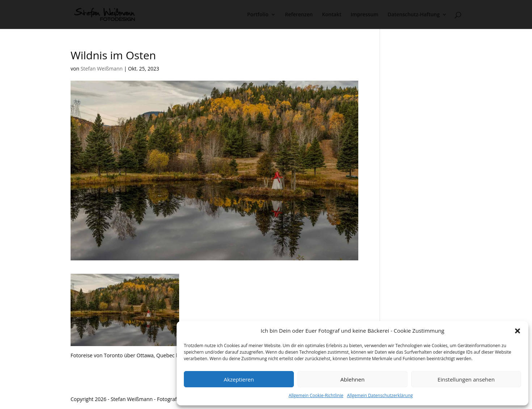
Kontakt (332, 15)
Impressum (364, 15)
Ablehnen (353, 379)
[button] (518, 331)
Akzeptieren (239, 379)
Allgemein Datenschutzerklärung (380, 395)
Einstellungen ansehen (466, 379)
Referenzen (299, 15)
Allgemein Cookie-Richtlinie (316, 395)
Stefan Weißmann (102, 69)
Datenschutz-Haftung (414, 15)
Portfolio (258, 15)
